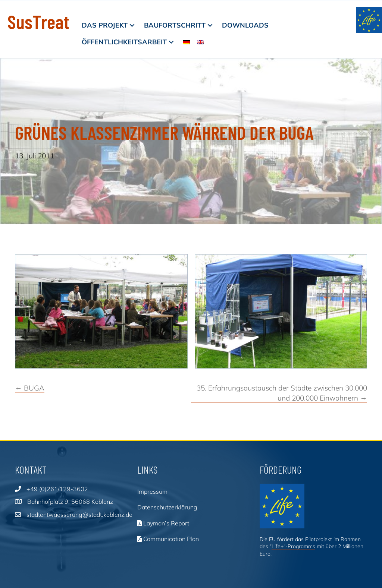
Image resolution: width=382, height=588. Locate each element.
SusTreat (38, 21)
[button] (132, 25)
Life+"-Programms (293, 546)
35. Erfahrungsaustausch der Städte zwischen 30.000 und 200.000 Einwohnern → (282, 393)
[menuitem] (187, 42)
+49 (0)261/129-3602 (57, 489)
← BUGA (30, 388)
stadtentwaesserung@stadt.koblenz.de (79, 515)
